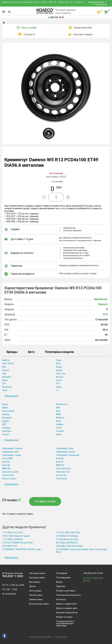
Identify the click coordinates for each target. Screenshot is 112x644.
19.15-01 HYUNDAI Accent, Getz (17, 543)
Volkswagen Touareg (12, 448)
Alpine (5, 408)
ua (109, 2)
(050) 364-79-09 (57, 17)
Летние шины (36, 595)
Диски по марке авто (67, 608)
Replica (6, 360)
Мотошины (35, 582)
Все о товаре (29, 28)
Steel (5, 390)
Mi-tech (60, 377)
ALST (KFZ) (8, 364)
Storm (59, 380)
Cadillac (60, 424)
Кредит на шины (64, 617)
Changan (6, 428)
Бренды (12, 352)
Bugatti (6, 421)
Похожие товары (83, 34)
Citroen (6, 434)
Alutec (59, 367)
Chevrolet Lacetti (10, 472)
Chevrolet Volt (63, 472)
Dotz (58, 364)
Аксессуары (35, 591)
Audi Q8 (6, 465)
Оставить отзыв (45, 501)
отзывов (57, 181)
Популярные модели (59, 352)
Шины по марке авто (66, 604)
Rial (4, 367)
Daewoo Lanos (9, 479)
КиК (4, 374)
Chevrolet (7, 431)
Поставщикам (63, 578)
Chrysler (60, 431)
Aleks (5, 380)
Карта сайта (61, 637)
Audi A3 (60, 458)
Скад (59, 360)
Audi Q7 (60, 462)
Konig (59, 387)
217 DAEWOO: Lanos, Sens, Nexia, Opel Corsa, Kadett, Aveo (82, 551)
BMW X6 (6, 469)
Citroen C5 (61, 475)
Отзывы (29, 34)
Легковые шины (37, 573)
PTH (58, 384)
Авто (31, 352)
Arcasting (7, 387)
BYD (4, 424)
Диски (32, 586)
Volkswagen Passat (65, 452)
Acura (5, 404)
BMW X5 (60, 465)
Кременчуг (101, 299)
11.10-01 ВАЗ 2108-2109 (68, 533)
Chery (59, 428)
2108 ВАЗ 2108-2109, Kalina (69, 546)
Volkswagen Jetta (65, 448)
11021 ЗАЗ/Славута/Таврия (16, 536)
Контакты (61, 600)
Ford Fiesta (61, 479)
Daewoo (103, 304)
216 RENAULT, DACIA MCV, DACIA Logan (22, 549)
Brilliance (60, 418)
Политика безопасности (68, 595)
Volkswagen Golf (10, 452)
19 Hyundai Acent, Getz (67, 539)
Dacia (59, 434)
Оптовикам (62, 573)
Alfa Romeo (62, 404)
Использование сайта (40, 637)
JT (57, 390)
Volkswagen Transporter (68, 455)
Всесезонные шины (39, 604)
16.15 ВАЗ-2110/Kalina (67, 536)
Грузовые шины (37, 578)
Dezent (6, 370)
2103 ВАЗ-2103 (10, 546)
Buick (59, 421)
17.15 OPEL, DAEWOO (12, 539)
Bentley (6, 414)
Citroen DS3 (8, 475)
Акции (59, 582)
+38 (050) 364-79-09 (93, 573)
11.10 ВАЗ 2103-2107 (12, 533)
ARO (58, 408)
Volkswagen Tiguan (12, 455)
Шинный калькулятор (67, 613)
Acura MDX (8, 458)
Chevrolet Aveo (63, 469)
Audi (58, 411)
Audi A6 (6, 462)
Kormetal (7, 377)
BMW (58, 414)
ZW (4, 384)
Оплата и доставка (66, 591)
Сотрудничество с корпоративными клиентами (65, 624)
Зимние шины (36, 600)
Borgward (7, 418)
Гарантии (61, 586)
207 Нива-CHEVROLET (67, 543)
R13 (105, 314)
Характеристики (83, 28)
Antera (59, 370)
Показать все (11, 396)
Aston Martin (8, 411)
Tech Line (61, 374)
